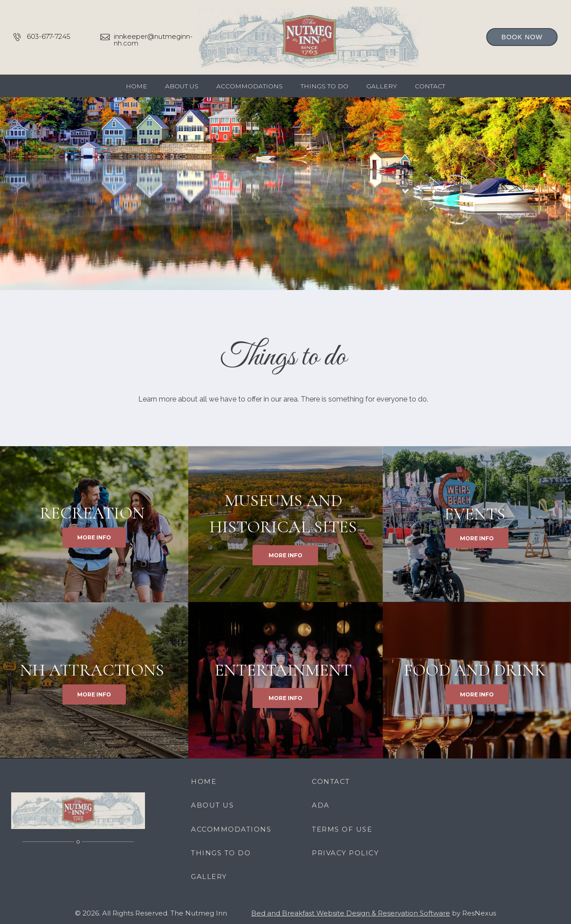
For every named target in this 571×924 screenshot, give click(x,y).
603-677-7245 (49, 36)
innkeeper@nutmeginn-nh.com (153, 40)
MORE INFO (94, 538)
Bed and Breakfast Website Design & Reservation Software (351, 913)
